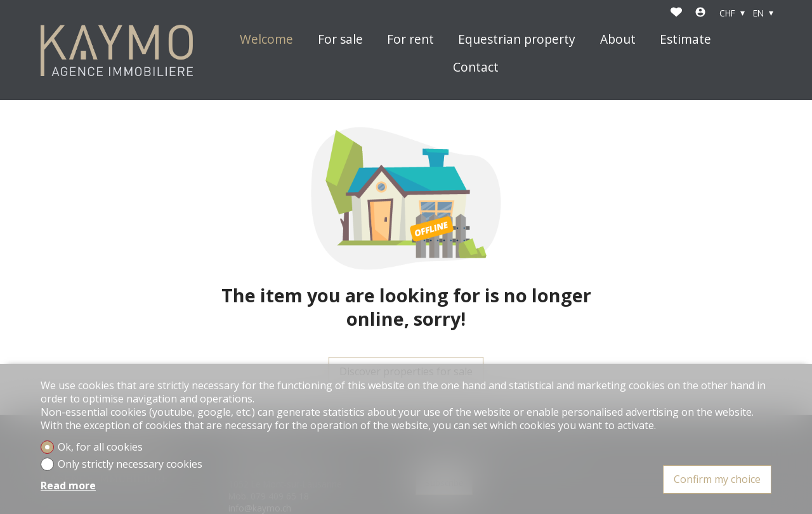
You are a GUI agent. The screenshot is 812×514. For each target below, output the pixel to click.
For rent (410, 40)
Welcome (266, 40)
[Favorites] (676, 13)
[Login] (700, 13)
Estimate (685, 40)
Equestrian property (517, 40)
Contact (476, 67)
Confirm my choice (717, 479)
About (618, 40)
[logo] (117, 50)
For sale (340, 40)
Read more (68, 486)
